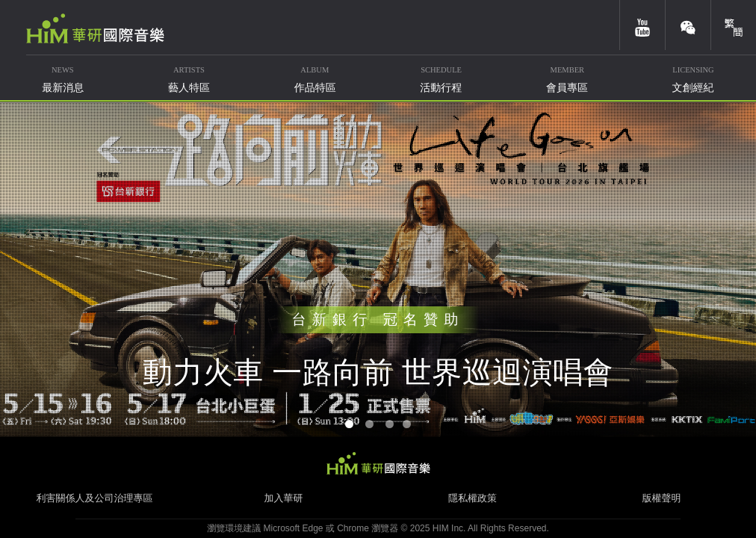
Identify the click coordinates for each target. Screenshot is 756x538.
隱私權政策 (472, 498)
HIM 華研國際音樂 (378, 463)
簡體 (734, 25)
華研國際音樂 (95, 28)
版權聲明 (662, 498)
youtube (642, 25)
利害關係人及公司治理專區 (95, 498)
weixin (688, 25)
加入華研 (284, 498)
